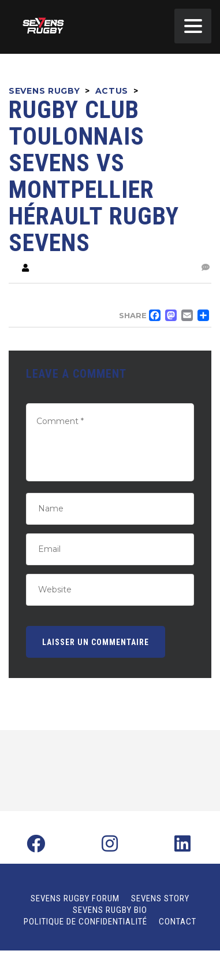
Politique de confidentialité (85, 922)
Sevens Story (160, 898)
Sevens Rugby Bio (110, 910)
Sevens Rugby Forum (75, 898)
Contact (178, 922)
